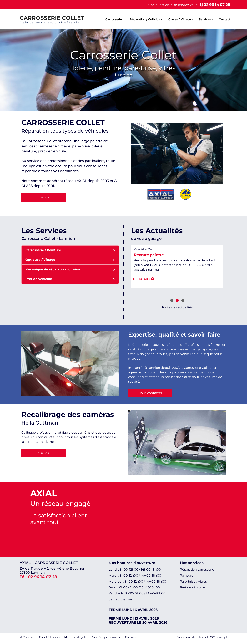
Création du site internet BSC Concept (200, 637)
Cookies (131, 637)
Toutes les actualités (177, 307)
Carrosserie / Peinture (70, 250)
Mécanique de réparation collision (70, 269)
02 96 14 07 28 (215, 5)
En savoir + (44, 197)
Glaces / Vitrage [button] (180, 19)
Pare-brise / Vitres (193, 581)
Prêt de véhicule (70, 279)
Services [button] (205, 19)
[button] (172, 301)
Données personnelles (107, 637)
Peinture (187, 575)
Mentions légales (76, 637)
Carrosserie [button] (114, 19)
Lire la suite (144, 279)
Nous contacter (150, 393)
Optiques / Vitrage (70, 260)
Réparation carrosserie (197, 570)
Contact (225, 19)
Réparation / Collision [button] (145, 19)
